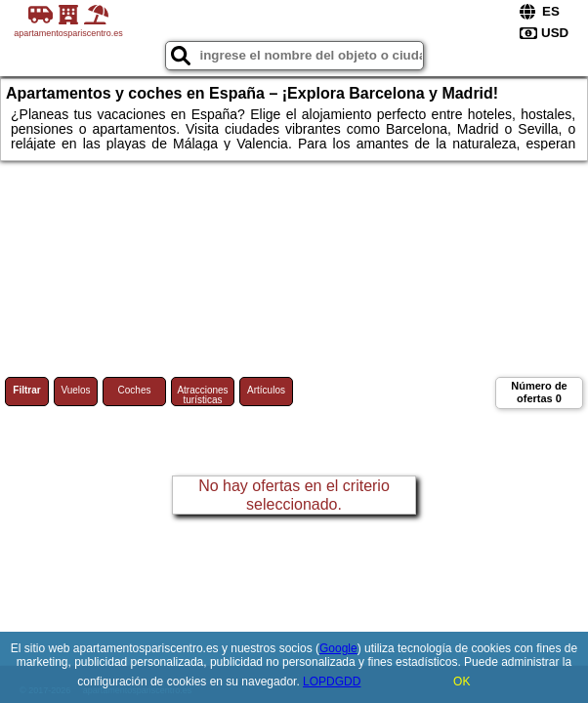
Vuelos (75, 390)
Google (338, 648)
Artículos (266, 390)
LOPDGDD (332, 682)
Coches (135, 390)
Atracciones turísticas (202, 395)
